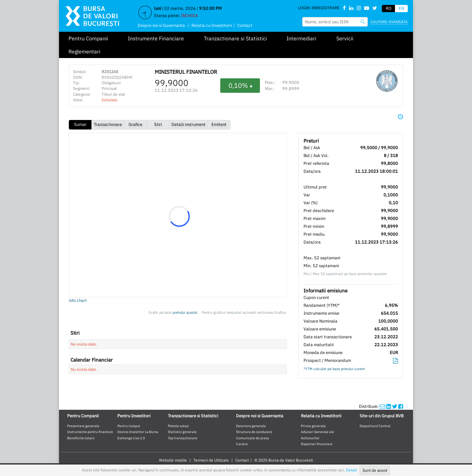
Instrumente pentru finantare (90, 432)
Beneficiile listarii (81, 438)
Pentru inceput (129, 426)
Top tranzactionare (183, 438)
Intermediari (301, 38)
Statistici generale (182, 432)
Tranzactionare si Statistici (235, 38)
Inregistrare (325, 8)
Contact (245, 25)
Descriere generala (251, 426)
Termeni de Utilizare (211, 460)
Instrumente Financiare (156, 38)
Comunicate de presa (253, 438)
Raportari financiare (317, 444)
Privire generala (313, 426)
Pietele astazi (178, 426)
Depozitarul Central (375, 426)
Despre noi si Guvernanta (161, 25)
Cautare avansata (389, 22)
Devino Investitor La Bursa (138, 432)
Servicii (345, 38)
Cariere (242, 444)
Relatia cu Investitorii (212, 25)
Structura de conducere (254, 432)
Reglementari (84, 51)
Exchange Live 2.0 (131, 438)
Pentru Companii (88, 38)
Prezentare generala (83, 426)
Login (304, 8)
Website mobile (173, 460)
